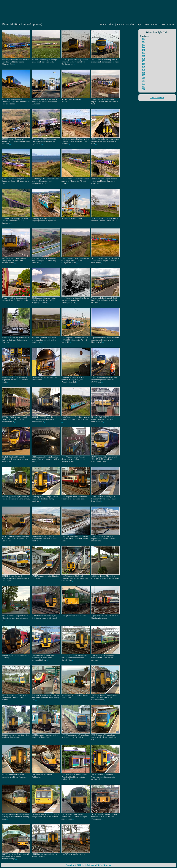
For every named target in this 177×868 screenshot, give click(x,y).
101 (144, 39)
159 (144, 61)
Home (103, 24)
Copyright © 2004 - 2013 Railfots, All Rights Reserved (88, 865)
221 (144, 84)
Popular (130, 24)
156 (144, 56)
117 (144, 42)
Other (154, 24)
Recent (120, 24)
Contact (171, 24)
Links (162, 24)
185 (144, 75)
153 (144, 53)
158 (144, 58)
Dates (146, 24)
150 (144, 50)
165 (144, 64)
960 (144, 89)
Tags (139, 24)
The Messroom (157, 98)
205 (144, 78)
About (112, 24)
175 (144, 70)
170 (144, 67)
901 (144, 86)
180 (144, 72)
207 (144, 81)
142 (144, 44)
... (14, 64)
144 (144, 47)
